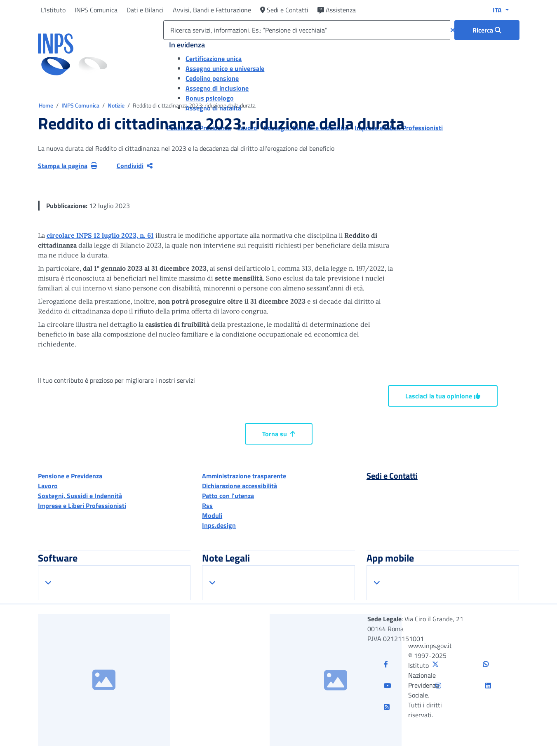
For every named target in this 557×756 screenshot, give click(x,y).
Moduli (212, 515)
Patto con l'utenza (228, 496)
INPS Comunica (96, 10)
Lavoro (48, 486)
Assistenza (337, 10)
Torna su (279, 434)
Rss (207, 506)
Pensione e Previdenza (70, 476)
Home (47, 105)
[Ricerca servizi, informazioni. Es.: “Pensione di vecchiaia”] (307, 30)
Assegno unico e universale (225, 68)
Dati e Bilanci (145, 10)
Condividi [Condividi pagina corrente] (135, 166)
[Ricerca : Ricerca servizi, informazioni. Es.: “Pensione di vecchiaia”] (487, 30)
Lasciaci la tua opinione (443, 396)
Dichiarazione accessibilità (240, 486)
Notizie (116, 105)
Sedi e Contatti (284, 10)
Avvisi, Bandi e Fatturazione (212, 10)
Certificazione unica (214, 59)
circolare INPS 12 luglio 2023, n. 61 (100, 235)
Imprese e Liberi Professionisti (82, 506)
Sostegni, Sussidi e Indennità (80, 496)
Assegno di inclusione (217, 88)
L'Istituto (53, 10)
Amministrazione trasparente (244, 476)
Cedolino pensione (212, 78)
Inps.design (219, 525)
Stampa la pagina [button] (68, 166)
